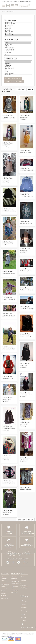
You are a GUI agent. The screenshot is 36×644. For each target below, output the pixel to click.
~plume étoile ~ (18, 51)
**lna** (18, 46)
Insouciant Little (18, 24)
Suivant (30, 89)
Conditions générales (14, 578)
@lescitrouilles (18, 48)
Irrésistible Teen (18, 35)
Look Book (24, 588)
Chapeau (18, 64)
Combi (18, 67)
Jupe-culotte (18, 73)
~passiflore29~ (18, 49)
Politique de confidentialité (15, 582)
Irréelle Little (18, 32)
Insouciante (18, 25)
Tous (18, 43)
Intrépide (18, 29)
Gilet (18, 70)
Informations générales (5, 585)
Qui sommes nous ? (4, 578)
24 (18, 54)
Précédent (21, 89)
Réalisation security (7, 636)
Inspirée (18, 27)
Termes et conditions (14, 592)
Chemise (18, 65)
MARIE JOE (18, 44)
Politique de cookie (15, 587)
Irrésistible (18, 33)
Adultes (24, 580)
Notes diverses (4, 595)
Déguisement (18, 68)
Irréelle (18, 30)
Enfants (24, 577)
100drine (18, 52)
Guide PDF (5, 598)
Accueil (3, 12)
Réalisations (10, 12)
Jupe (18, 72)
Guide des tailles (5, 590)
